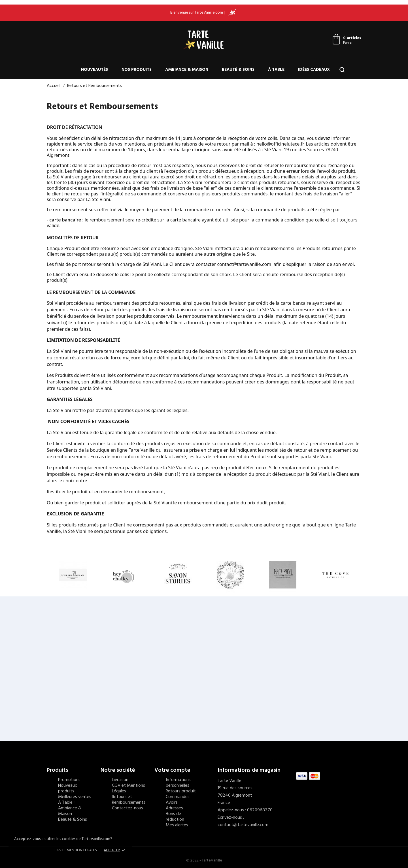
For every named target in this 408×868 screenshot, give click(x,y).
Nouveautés (94, 70)
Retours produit (181, 791)
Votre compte (172, 770)
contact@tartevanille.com (243, 825)
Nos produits (137, 70)
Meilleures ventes (75, 797)
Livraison (120, 780)
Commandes (178, 797)
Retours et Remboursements (129, 800)
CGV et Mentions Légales (128, 788)
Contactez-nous (127, 808)
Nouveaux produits (68, 788)
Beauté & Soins (238, 70)
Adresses (174, 808)
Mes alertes (177, 825)
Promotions (69, 780)
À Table (276, 70)
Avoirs (172, 803)
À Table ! (66, 803)
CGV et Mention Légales (76, 850)
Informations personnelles (178, 783)
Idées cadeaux (314, 70)
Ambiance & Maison (187, 70)
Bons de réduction (175, 817)
